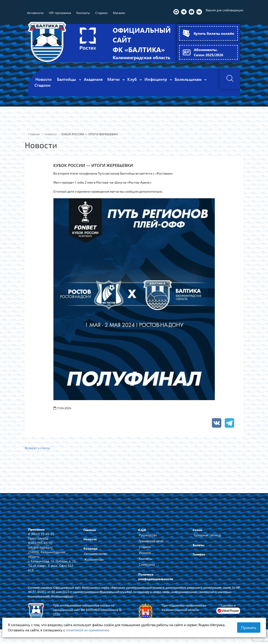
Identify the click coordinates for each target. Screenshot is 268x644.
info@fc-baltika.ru (40, 551)
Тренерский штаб (151, 545)
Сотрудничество (96, 557)
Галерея (199, 558)
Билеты (198, 549)
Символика (147, 568)
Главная (90, 533)
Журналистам (94, 563)
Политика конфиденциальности (156, 580)
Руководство (148, 539)
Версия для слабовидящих (224, 10)
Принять (249, 628)
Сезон (197, 533)
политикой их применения (87, 630)
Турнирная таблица (207, 539)
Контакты (146, 562)
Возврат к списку (38, 451)
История (145, 556)
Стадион (145, 550)
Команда (90, 552)
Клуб (142, 533)
